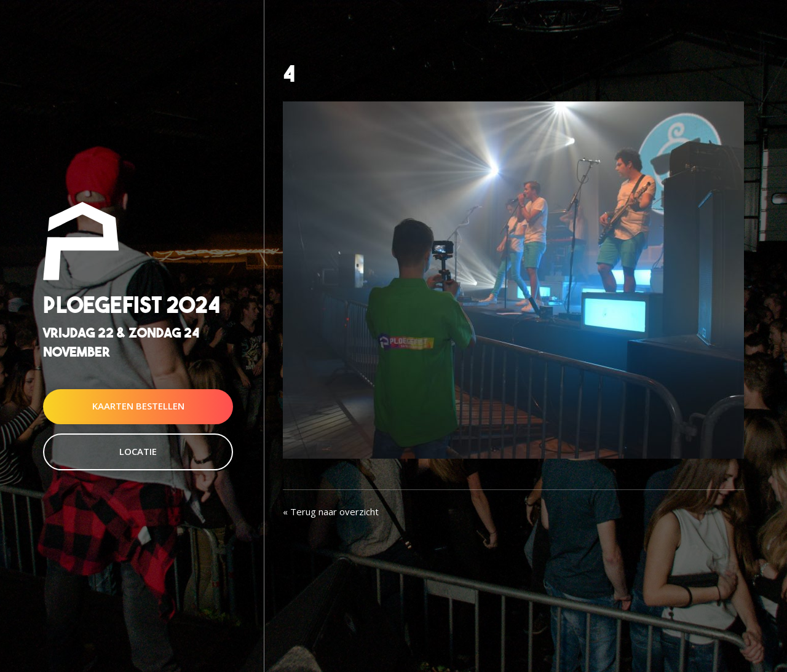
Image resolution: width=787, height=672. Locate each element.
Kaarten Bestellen (138, 406)
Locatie (138, 451)
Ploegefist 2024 (132, 305)
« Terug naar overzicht (331, 512)
